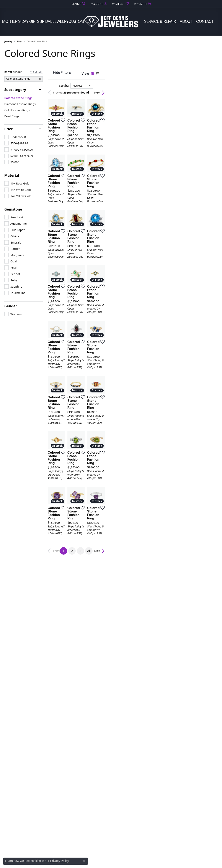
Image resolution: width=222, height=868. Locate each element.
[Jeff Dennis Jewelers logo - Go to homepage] (111, 22)
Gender (11, 306)
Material (12, 175)
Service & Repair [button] (160, 22)
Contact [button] (205, 22)
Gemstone (13, 209)
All (145, 713)
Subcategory (15, 90)
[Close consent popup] (84, 861)
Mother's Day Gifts (21, 22)
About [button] (186, 22)
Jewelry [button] (60, 22)
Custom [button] (76, 22)
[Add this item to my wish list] (100, 158)
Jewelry (8, 41)
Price (9, 129)
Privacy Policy (59, 861)
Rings (20, 41)
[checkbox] (15, 137)
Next (210, 93)
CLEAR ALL (36, 72)
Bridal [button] (46, 22)
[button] (78, 4)
